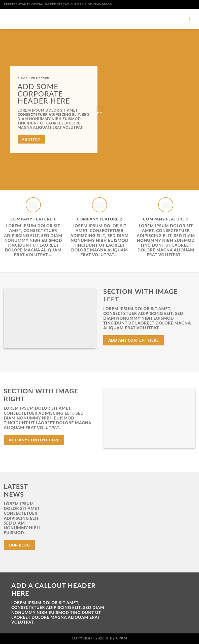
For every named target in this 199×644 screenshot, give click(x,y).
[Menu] (192, 19)
